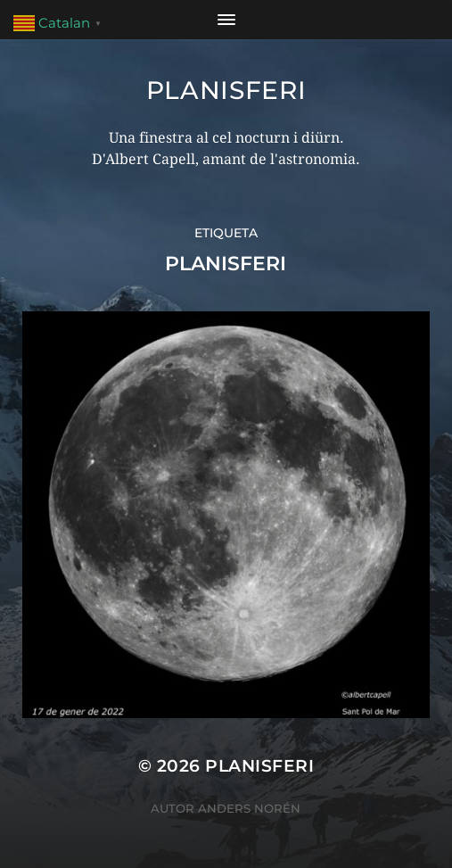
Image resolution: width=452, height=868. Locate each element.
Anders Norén (249, 808)
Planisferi (226, 90)
